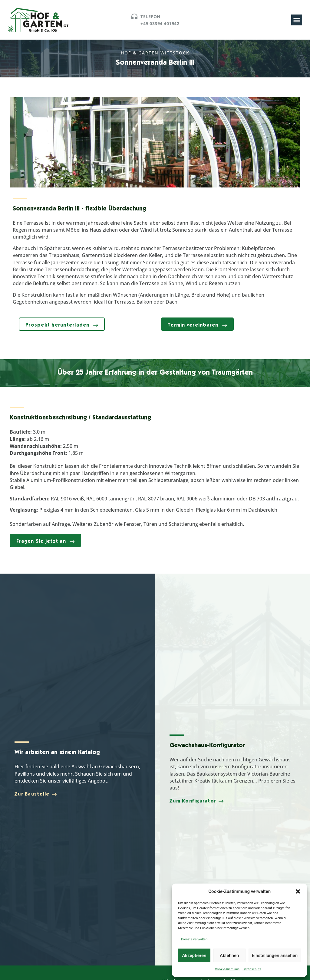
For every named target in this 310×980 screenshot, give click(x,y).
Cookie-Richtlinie (227, 969)
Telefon (150, 16)
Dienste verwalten (194, 939)
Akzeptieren (194, 956)
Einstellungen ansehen (275, 956)
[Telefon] (134, 17)
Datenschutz (252, 969)
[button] (298, 891)
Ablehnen (229, 956)
